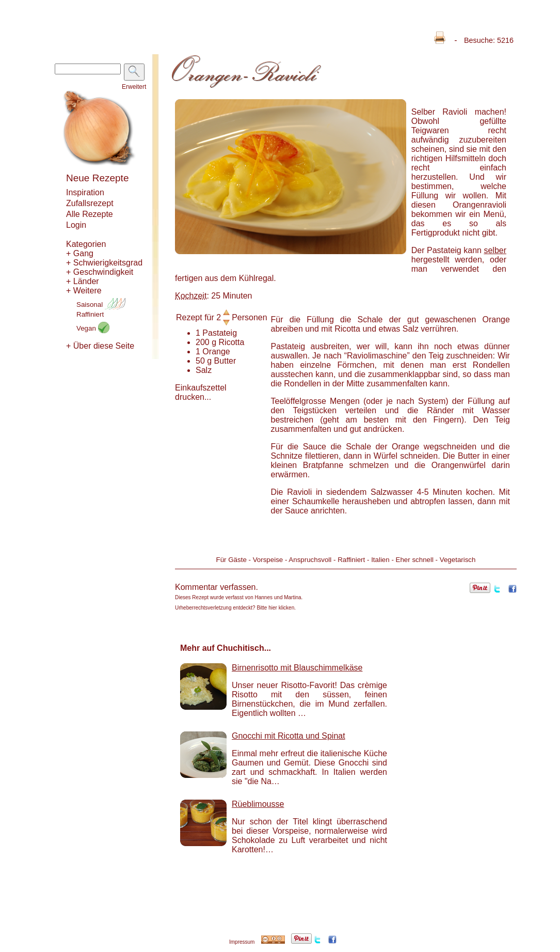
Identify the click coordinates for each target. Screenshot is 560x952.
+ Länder (83, 281)
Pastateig (220, 333)
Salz (204, 370)
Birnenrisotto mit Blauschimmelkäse (297, 668)
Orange (216, 352)
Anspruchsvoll (310, 560)
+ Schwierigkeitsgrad (104, 263)
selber (495, 250)
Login (76, 225)
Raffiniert (90, 314)
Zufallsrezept (90, 203)
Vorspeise (268, 560)
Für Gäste (231, 560)
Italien (380, 560)
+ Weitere (84, 291)
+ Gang (80, 253)
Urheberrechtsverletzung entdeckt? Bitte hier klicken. (235, 608)
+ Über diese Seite (100, 346)
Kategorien (86, 244)
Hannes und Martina (278, 597)
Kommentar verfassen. (217, 587)
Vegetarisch (458, 560)
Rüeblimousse (258, 804)
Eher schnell (415, 560)
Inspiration (85, 192)
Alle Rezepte (90, 214)
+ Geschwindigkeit (100, 272)
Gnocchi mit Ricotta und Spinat (289, 736)
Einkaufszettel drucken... (201, 392)
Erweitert (134, 87)
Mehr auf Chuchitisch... (226, 648)
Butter (225, 361)
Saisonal (101, 305)
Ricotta (232, 342)
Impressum (242, 942)
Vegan (93, 328)
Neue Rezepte (97, 178)
